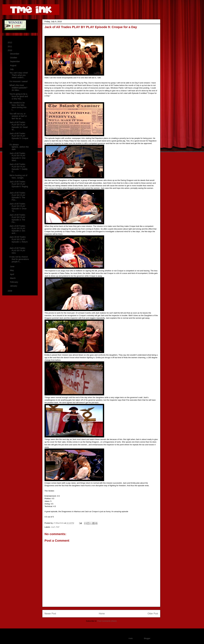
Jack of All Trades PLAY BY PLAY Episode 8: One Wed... (18, 157)
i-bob (131, 638)
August (13, 65)
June (12, 266)
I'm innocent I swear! (19, 81)
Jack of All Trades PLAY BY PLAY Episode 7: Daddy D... (19, 168)
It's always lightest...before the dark (19, 147)
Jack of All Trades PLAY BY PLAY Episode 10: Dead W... (19, 126)
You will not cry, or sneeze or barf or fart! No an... (18, 116)
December (15, 54)
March (13, 278)
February (14, 282)
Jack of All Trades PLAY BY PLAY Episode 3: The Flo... (17, 218)
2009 (10, 291)
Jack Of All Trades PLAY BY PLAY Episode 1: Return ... (19, 241)
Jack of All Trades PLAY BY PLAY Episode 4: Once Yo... (18, 207)
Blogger (147, 638)
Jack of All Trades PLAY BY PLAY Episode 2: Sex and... (17, 230)
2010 (10, 50)
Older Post (153, 614)
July (12, 69)
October (14, 58)
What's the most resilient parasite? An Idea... (18, 88)
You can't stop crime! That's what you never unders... (19, 75)
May (12, 270)
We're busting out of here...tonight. (18, 177)
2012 (10, 42)
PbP (58, 527)
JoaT (53, 527)
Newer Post (50, 614)
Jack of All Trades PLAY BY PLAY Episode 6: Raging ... (19, 185)
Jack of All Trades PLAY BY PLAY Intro (17, 250)
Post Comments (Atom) (107, 621)
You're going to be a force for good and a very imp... (19, 96)
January (14, 286)
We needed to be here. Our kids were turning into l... (18, 106)
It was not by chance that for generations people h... (19, 259)
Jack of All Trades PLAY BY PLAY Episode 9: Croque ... (19, 137)
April (12, 274)
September (15, 61)
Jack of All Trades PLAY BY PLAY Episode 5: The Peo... (17, 196)
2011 (10, 46)
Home (102, 614)
